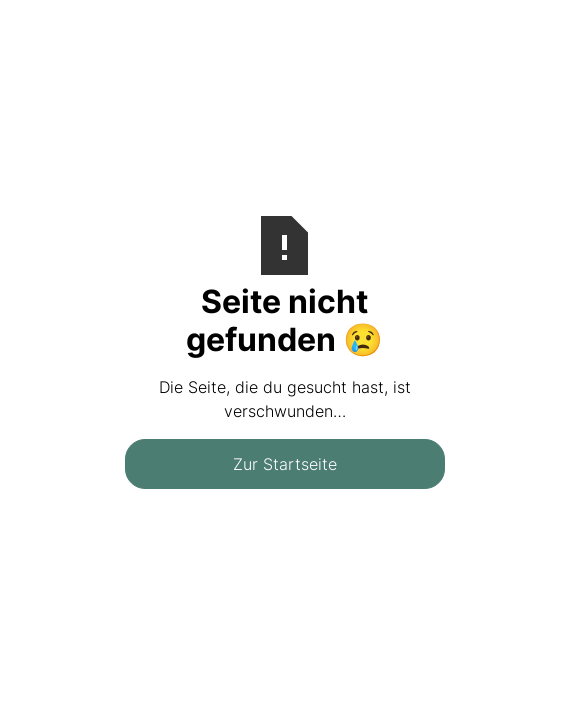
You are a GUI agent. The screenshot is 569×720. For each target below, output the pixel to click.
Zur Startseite (285, 464)
